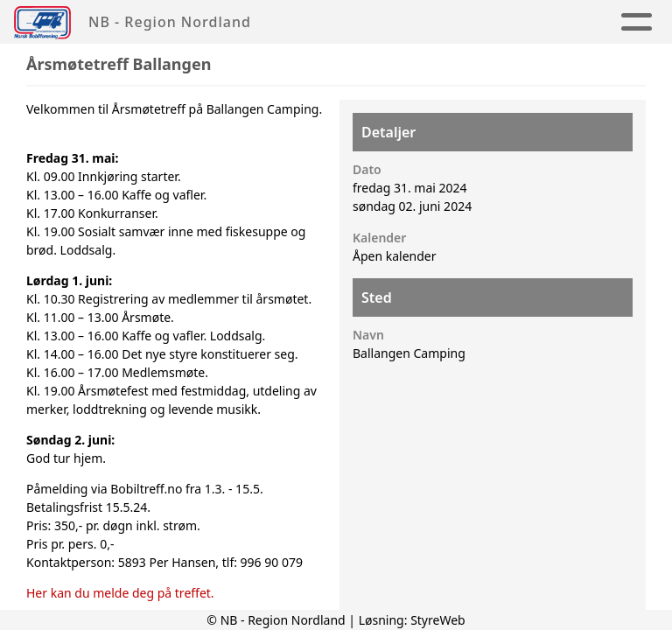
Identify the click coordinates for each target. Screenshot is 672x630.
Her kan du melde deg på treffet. (120, 593)
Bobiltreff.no (146, 489)
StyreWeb (438, 620)
